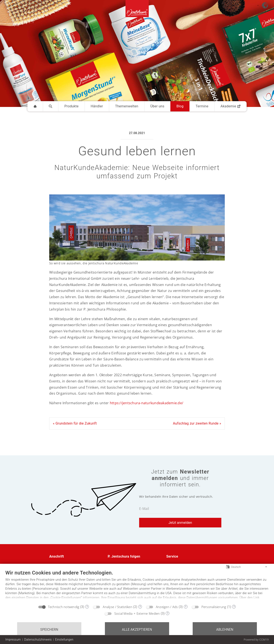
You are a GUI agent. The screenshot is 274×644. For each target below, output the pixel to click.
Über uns (157, 106)
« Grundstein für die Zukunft (75, 423)
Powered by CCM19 (256, 640)
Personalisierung (214, 607)
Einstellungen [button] (64, 640)
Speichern (49, 630)
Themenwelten (127, 106)
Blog (180, 106)
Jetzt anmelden (180, 523)
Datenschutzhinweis (38, 640)
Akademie (231, 106)
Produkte (71, 106)
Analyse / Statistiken (118, 607)
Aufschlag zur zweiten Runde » (197, 423)
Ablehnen (225, 630)
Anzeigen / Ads (167, 607)
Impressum (13, 640)
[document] (137, 586)
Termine (202, 106)
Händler (97, 106)
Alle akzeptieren (137, 630)
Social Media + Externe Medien (137, 613)
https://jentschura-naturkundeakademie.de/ (147, 403)
